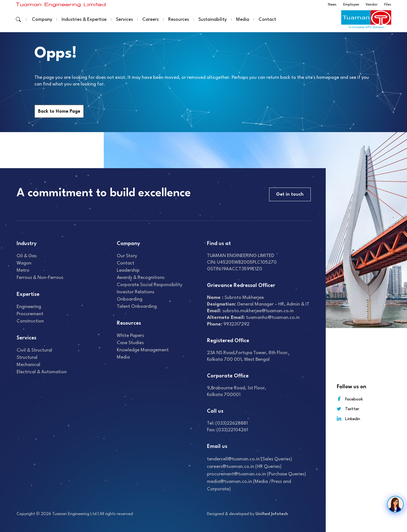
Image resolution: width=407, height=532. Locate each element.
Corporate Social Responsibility (150, 285)
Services (124, 20)
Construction (30, 321)
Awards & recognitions (141, 278)
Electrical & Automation (42, 372)
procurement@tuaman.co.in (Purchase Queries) (256, 474)
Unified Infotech (272, 514)
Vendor (372, 5)
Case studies (130, 343)
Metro (23, 270)
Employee (351, 5)
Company (42, 20)
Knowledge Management (143, 350)
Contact (267, 20)
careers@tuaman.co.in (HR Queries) (244, 467)
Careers (151, 20)
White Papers (130, 336)
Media (243, 20)
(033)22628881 (232, 423)
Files (388, 5)
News (332, 5)
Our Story (127, 256)
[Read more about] (61, 5)
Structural (27, 358)
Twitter (348, 409)
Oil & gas (27, 256)
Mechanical (28, 365)
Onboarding (130, 299)
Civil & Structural (34, 350)
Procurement (30, 314)
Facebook (350, 399)
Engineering (29, 307)
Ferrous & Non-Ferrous (40, 278)
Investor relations (136, 292)
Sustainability (213, 20)
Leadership (128, 270)
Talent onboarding (137, 307)
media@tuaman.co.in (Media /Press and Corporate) (249, 485)
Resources (179, 20)
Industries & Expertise (84, 20)
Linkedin (348, 419)
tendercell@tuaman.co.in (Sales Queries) (250, 459)
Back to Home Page (59, 111)
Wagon (24, 263)
